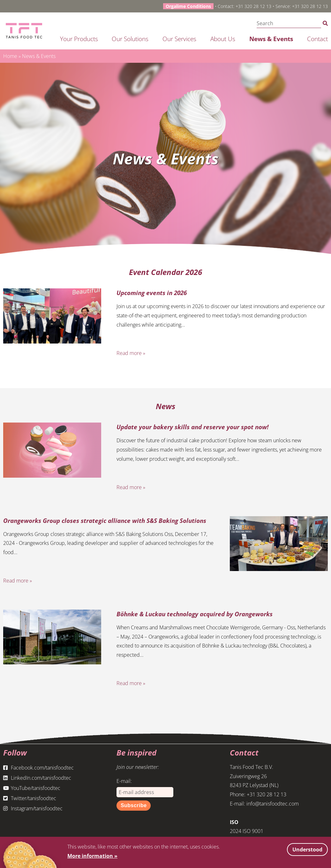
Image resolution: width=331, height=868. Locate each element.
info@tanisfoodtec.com (273, 804)
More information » (92, 856)
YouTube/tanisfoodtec (32, 788)
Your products (79, 39)
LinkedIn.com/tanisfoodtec (37, 778)
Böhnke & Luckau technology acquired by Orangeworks (195, 614)
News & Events (271, 39)
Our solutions (130, 39)
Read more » (131, 353)
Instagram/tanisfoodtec (33, 808)
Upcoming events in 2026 (152, 293)
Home (10, 56)
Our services (179, 39)
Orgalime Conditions (188, 6)
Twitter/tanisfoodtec (30, 798)
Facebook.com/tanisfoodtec (38, 768)
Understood (307, 850)
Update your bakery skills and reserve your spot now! (192, 427)
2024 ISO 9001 (247, 831)
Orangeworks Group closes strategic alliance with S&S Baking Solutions (105, 521)
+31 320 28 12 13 (253, 6)
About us (223, 39)
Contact (317, 39)
